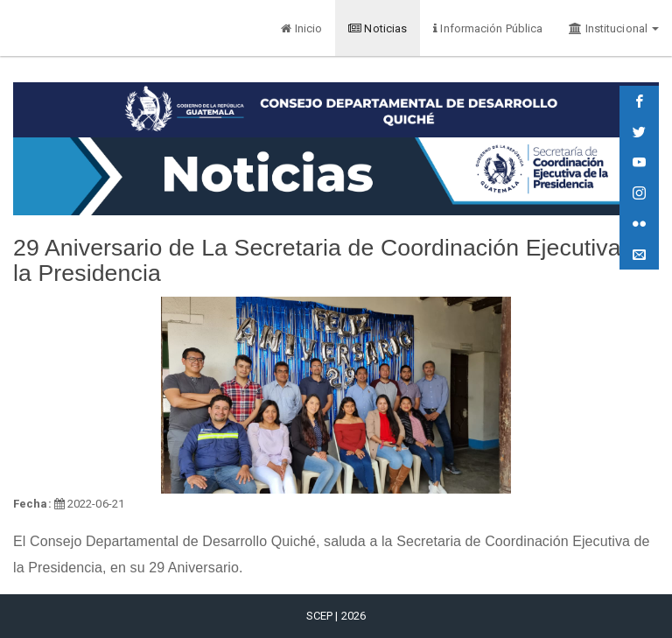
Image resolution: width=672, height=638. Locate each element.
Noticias (378, 28)
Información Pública (488, 28)
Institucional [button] (614, 28)
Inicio (301, 28)
